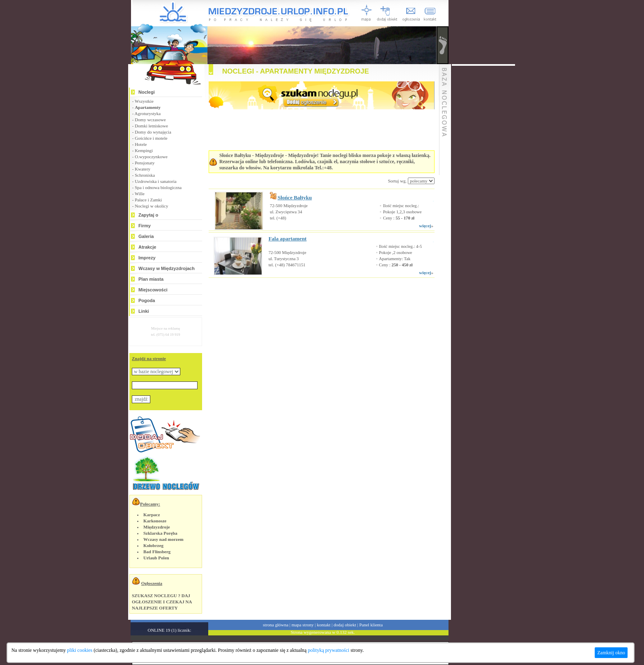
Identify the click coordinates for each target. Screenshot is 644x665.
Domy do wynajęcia (153, 132)
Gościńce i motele (151, 138)
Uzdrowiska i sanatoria (155, 181)
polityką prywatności (328, 650)
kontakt (324, 625)
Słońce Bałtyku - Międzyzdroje (252, 155)
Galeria (146, 236)
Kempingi (144, 150)
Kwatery (143, 169)
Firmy (145, 226)
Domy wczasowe (150, 120)
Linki (144, 311)
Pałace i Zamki (148, 200)
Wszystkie (144, 101)
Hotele (141, 144)
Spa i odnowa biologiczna (158, 187)
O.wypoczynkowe (151, 157)
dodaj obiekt (345, 625)
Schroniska (145, 175)
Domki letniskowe (151, 126)
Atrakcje (147, 247)
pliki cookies (80, 650)
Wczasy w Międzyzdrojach (167, 268)
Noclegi (147, 92)
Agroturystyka (148, 113)
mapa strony (303, 625)
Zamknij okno (611, 653)
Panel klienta (371, 625)
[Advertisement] (311, 302)
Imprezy (147, 258)
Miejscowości (153, 290)
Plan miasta (151, 279)
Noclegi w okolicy (151, 206)
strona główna (276, 625)
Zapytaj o (148, 215)
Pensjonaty (145, 163)
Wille (140, 194)
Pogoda (147, 300)
